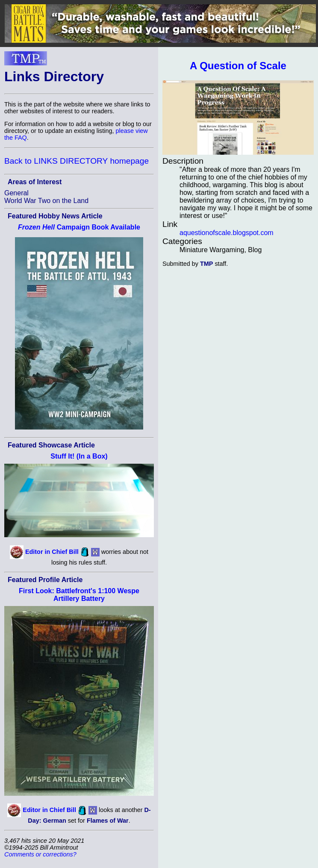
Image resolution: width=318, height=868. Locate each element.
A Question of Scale (238, 66)
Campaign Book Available (79, 227)
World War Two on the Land (46, 201)
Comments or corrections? (40, 854)
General (16, 193)
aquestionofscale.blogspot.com (227, 233)
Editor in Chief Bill (52, 551)
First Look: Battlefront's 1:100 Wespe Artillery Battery (79, 595)
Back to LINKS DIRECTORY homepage (77, 161)
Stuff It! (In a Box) (79, 456)
